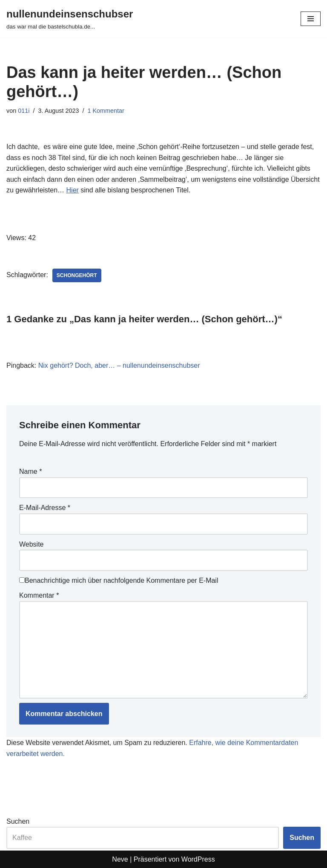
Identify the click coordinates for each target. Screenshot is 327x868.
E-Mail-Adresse (45, 508)
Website (32, 544)
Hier (73, 190)
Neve (120, 859)
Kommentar (39, 595)
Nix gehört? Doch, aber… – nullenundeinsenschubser (119, 365)
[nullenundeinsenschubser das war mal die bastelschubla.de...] (70, 19)
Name (30, 471)
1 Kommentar (106, 111)
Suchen (18, 821)
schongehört (77, 275)
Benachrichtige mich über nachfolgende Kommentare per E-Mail (119, 580)
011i (24, 111)
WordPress (198, 859)
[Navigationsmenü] (311, 19)
